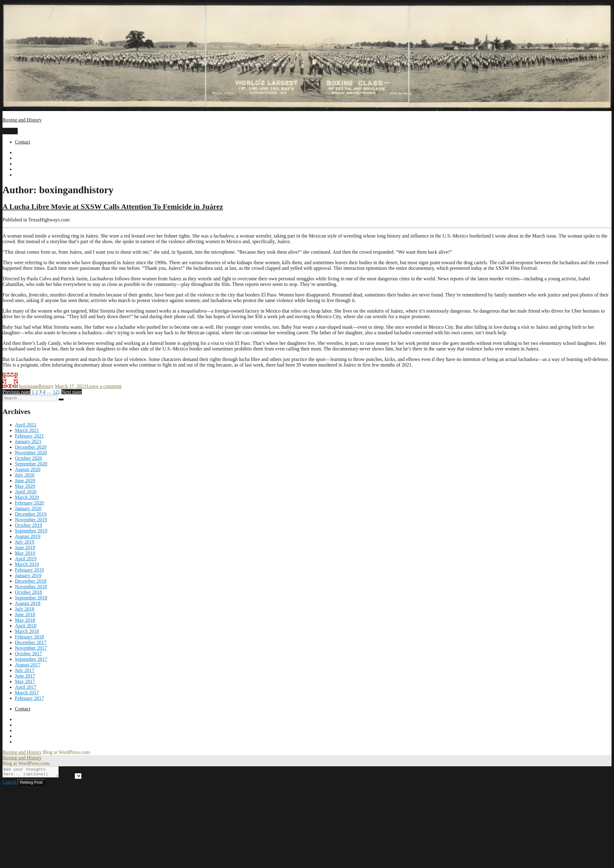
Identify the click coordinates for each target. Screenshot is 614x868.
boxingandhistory (36, 386)
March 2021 (27, 430)
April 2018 (26, 626)
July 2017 (25, 670)
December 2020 (31, 447)
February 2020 (29, 503)
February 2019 (29, 570)
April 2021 (26, 425)
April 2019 (26, 559)
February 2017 (29, 698)
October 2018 (29, 592)
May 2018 (25, 620)
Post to (73, 778)
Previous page (16, 392)
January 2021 (28, 441)
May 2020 (25, 486)
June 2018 (25, 614)
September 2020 (31, 464)
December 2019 (31, 514)
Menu (10, 131)
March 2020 (27, 497)
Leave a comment (104, 386)
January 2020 (28, 508)
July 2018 (25, 609)
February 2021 (29, 436)
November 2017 (31, 648)
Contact (23, 142)
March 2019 (27, 564)
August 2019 (28, 536)
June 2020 (25, 481)
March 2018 (27, 631)
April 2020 (26, 492)
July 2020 (25, 475)
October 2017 (29, 654)
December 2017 (31, 642)
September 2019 (31, 531)
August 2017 (28, 665)
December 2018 (31, 581)
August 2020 (28, 469)
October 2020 (29, 458)
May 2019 (25, 553)
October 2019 (29, 525)
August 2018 (28, 603)
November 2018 (31, 587)
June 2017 (25, 676)
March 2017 (27, 693)
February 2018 (29, 637)
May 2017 (25, 681)
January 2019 (28, 575)
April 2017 (26, 687)
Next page (71, 392)
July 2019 (25, 542)
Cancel (9, 784)
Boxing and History (22, 120)
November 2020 (31, 453)
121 (56, 392)
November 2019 (31, 520)
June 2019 (25, 548)
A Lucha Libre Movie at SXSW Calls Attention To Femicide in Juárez (113, 207)
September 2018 (31, 598)
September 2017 (31, 659)
